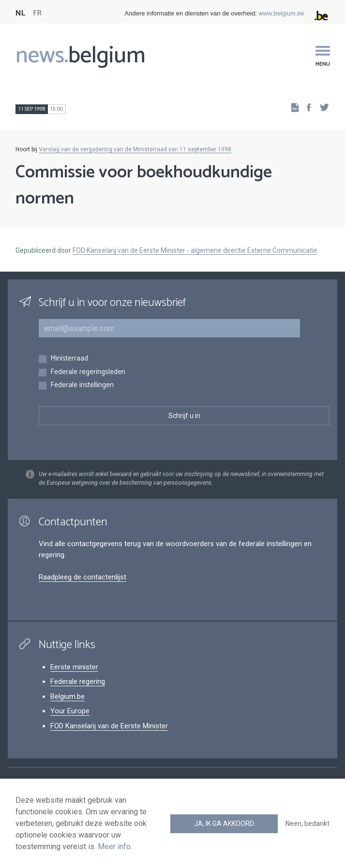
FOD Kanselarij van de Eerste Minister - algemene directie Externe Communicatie (195, 250)
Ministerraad (69, 359)
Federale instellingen (82, 385)
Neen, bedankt (307, 824)
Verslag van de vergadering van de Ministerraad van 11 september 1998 (135, 149)
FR (37, 13)
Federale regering (78, 681)
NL (20, 13)
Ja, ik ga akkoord (224, 824)
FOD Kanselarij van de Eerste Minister (109, 726)
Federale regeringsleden (88, 372)
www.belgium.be (281, 13)
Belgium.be (67, 696)
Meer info (114, 846)
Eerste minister (74, 667)
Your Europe (70, 711)
